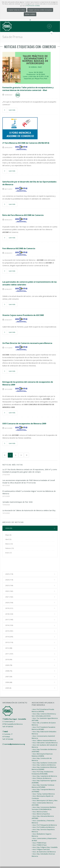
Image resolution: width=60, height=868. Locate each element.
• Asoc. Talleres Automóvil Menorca (44, 729)
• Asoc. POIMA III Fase (39, 832)
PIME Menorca (24, 859)
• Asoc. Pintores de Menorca (41, 767)
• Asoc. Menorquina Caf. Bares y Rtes (45, 790)
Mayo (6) (8, 535)
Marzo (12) (9, 544)
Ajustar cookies (30, 14)
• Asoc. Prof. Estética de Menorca (43, 816)
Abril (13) (8, 539)
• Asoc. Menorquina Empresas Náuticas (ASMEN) (42, 744)
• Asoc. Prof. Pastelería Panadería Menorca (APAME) (43, 717)
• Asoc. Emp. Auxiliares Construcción (44, 752)
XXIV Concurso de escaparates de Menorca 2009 (24, 424)
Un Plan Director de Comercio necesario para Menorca (27, 343)
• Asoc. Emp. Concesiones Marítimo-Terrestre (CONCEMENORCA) (44, 797)
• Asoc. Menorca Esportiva (41, 803)
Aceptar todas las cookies (17, 10)
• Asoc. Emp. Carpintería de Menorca (44, 765)
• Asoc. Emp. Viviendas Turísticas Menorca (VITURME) (43, 775)
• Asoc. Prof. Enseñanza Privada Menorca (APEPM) (43, 699)
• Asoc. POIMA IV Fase (39, 834)
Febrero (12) (10, 548)
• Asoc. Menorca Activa (40, 801)
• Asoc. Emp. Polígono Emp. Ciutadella (45, 836)
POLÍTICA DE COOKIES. (33, 6)
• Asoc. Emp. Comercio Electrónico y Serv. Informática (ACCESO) (44, 704)
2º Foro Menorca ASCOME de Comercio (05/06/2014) (26, 143)
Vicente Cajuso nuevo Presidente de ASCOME (23, 315)
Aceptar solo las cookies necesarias (40, 10)
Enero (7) (8, 553)
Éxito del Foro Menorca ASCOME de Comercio (23, 215)
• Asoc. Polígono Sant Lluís (41, 838)
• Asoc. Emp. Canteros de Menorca (44, 754)
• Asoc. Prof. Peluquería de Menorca (44, 814)
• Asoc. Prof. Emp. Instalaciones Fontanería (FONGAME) (43, 762)
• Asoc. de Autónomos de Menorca (44, 841)
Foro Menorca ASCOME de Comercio (19, 248)
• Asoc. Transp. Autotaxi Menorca (43, 783)
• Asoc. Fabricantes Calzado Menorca (45, 732)
